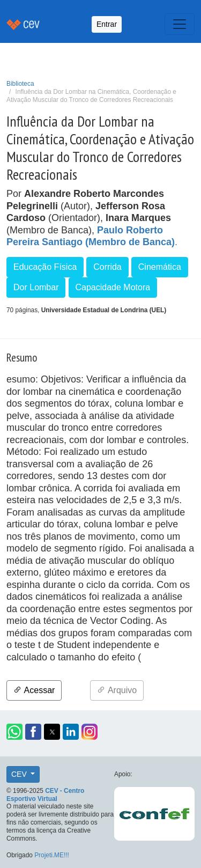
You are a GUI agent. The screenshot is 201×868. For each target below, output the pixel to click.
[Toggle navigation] (180, 24)
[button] (14, 732)
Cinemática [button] (160, 267)
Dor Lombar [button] (36, 287)
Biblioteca (20, 84)
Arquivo (117, 690)
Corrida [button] (107, 267)
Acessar (34, 690)
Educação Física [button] (45, 267)
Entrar (107, 24)
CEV (20, 774)
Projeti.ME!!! (52, 855)
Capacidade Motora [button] (113, 287)
